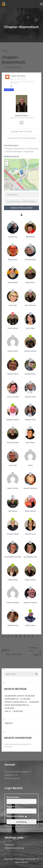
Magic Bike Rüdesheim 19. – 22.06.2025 (18, 707)
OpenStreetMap (25, 190)
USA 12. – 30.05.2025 (14, 711)
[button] (4, 864)
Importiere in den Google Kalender (21, 138)
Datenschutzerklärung (14, 848)
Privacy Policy (35, 190)
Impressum (9, 845)
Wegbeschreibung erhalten (21, 208)
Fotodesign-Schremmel (25, 859)
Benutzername (13, 797)
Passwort (11, 807)
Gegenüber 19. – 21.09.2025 (17, 699)
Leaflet (16, 190)
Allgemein (9, 723)
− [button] (7, 164)
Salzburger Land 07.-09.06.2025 (20, 696)
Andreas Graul (15, 67)
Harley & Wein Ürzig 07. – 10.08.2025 (22, 702)
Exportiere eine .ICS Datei (21, 132)
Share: (6, 637)
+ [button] (7, 161)
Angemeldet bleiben (15, 816)
